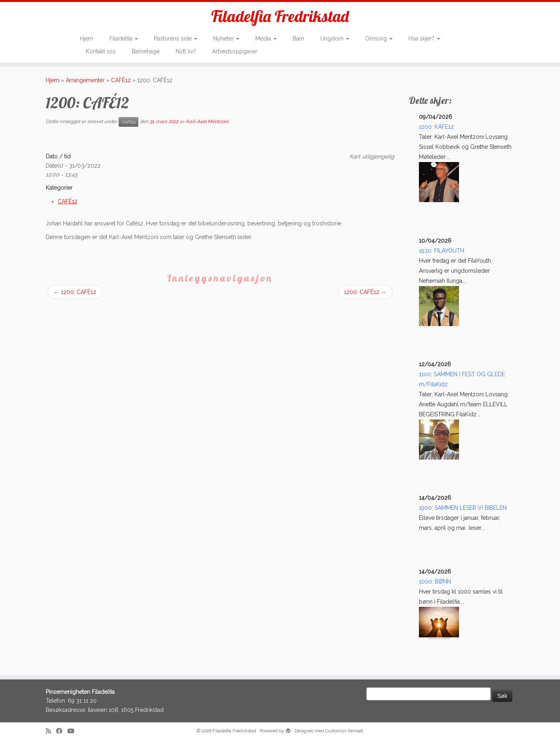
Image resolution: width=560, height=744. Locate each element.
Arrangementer (85, 81)
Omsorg (379, 39)
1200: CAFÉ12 (75, 293)
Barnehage (146, 51)
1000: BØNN (435, 582)
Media (266, 39)
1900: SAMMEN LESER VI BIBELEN (463, 509)
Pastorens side (176, 39)
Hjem (87, 39)
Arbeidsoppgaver (235, 51)
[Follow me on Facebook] (62, 732)
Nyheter (226, 39)
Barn (298, 39)
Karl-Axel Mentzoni (207, 122)
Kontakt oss (101, 51)
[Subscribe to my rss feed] (51, 732)
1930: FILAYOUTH (442, 251)
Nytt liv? (186, 51)
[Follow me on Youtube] (73, 732)
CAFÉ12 (121, 81)
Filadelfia (124, 39)
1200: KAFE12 (436, 128)
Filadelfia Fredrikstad (280, 16)
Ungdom (335, 39)
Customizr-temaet (344, 732)
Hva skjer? (424, 39)
